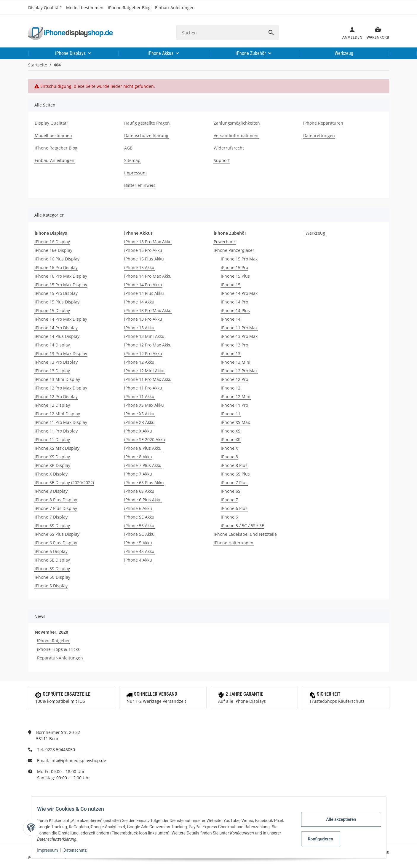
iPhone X (229, 448)
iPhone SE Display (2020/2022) (64, 483)
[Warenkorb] (376, 33)
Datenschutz (78, 850)
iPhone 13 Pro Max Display (61, 353)
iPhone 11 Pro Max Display (61, 422)
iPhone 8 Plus (234, 465)
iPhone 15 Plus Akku (144, 259)
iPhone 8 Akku (138, 457)
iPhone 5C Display (52, 577)
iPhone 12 (231, 388)
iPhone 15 (231, 285)
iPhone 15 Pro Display (56, 293)
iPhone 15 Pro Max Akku (148, 242)
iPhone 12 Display (52, 405)
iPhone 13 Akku (139, 328)
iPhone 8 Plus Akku (143, 448)
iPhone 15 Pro (234, 267)
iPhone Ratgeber (53, 641)
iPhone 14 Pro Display (56, 328)
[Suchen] (220, 33)
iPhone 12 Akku (139, 362)
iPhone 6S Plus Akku (144, 483)
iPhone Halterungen (234, 543)
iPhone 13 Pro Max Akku (148, 310)
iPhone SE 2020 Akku (145, 439)
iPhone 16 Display (52, 242)
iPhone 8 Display (51, 491)
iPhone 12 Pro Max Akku (148, 345)
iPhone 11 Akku (139, 396)
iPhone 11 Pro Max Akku (148, 379)
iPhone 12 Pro (234, 379)
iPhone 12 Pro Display (56, 396)
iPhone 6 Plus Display (56, 543)
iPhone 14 (231, 319)
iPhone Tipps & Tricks (58, 649)
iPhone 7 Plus (234, 483)
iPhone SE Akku (139, 517)
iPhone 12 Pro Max (239, 371)
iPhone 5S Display (52, 569)
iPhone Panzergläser (234, 250)
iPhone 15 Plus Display (57, 302)
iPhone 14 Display (52, 345)
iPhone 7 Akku (138, 474)
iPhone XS (231, 431)
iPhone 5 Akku (138, 543)
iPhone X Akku (138, 431)
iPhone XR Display (52, 465)
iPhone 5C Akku (139, 534)
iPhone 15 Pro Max (239, 259)
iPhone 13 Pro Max (239, 336)
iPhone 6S (231, 491)
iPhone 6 (229, 517)
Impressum (51, 850)
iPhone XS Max (235, 422)
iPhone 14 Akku (139, 302)
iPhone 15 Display (52, 310)
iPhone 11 (231, 414)
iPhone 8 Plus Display (56, 500)
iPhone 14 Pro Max (239, 293)
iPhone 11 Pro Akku (143, 388)
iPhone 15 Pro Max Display (61, 285)
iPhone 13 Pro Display (56, 362)
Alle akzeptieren (338, 819)
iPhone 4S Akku (139, 551)
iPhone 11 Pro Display (56, 431)
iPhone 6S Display (52, 526)
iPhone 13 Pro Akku (143, 319)
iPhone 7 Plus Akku (143, 465)
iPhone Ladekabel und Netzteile (245, 534)
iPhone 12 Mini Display (57, 414)
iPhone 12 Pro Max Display (61, 388)
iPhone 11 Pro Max (239, 328)
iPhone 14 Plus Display (57, 336)
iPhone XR (231, 439)
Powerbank (225, 242)
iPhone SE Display (52, 560)
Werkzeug (315, 233)
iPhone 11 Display (52, 439)
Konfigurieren (318, 839)
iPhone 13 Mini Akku (144, 336)
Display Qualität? (45, 8)
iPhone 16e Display (53, 250)
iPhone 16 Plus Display (57, 259)
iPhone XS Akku (139, 414)
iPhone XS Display (52, 457)
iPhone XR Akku (139, 422)
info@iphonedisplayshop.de (78, 760)
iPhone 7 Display (51, 517)
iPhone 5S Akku (139, 526)
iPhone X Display (51, 474)
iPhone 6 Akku (138, 508)
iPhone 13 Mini (236, 362)
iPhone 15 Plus (235, 276)
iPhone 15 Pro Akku (143, 250)
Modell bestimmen (85, 8)
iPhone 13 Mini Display (57, 379)
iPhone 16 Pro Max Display (61, 276)
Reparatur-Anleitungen (60, 658)
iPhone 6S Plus (235, 474)
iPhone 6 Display (51, 551)
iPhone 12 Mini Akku (144, 371)
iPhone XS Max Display (57, 448)
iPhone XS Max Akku (144, 405)
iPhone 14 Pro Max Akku (148, 276)
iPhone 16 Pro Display (56, 267)
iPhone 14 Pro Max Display (61, 319)
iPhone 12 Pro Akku (143, 353)
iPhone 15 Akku (139, 267)
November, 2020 (51, 632)
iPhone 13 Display (52, 371)
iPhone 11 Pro (234, 405)
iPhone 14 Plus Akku (144, 293)
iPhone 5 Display (51, 586)
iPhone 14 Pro (234, 302)
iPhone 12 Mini (236, 396)
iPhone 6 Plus (234, 508)
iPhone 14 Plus (235, 310)
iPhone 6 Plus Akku (143, 500)
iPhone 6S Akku (139, 491)
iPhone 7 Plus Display (56, 508)
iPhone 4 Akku (138, 560)
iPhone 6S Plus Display (57, 534)
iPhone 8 (229, 457)
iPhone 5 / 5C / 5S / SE (242, 526)
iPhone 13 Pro (234, 345)
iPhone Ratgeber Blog (129, 8)
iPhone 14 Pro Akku (143, 285)
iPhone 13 (231, 353)
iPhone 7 (229, 500)
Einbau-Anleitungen (175, 8)
